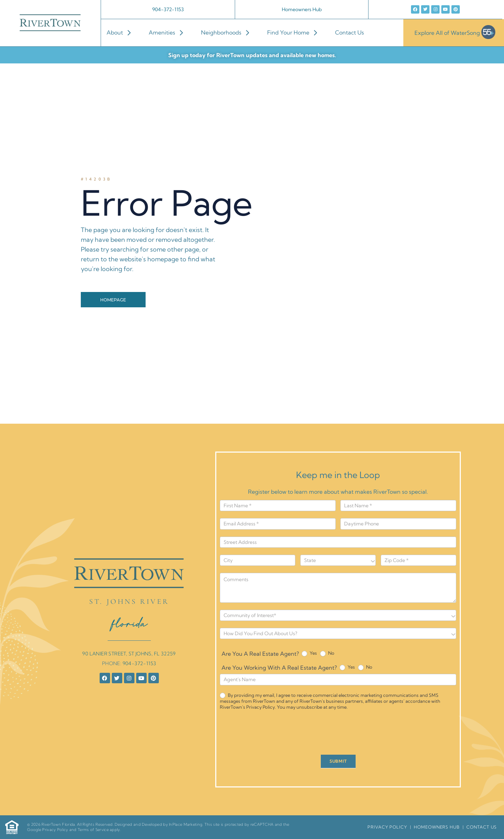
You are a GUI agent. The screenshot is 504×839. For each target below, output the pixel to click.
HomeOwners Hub (437, 827)
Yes (309, 653)
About (122, 32)
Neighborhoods (228, 32)
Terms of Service (93, 830)
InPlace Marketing (186, 824)
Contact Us (350, 32)
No (327, 653)
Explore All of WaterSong (455, 33)
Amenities (169, 32)
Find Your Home (296, 32)
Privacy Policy (55, 830)
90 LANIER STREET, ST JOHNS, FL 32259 (129, 654)
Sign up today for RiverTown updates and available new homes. (252, 55)
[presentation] (273, 734)
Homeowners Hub (302, 9)
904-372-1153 (168, 9)
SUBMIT (338, 761)
